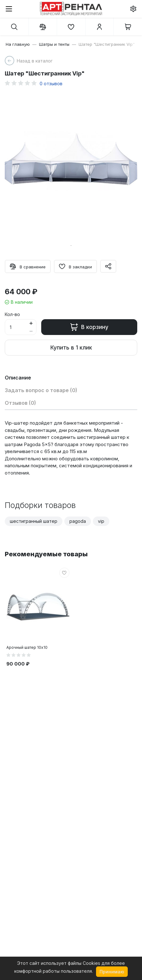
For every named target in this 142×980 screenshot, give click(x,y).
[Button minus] (31, 331)
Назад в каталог (35, 61)
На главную (18, 44)
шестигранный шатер (34, 521)
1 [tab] (71, 246)
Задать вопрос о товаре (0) (41, 390)
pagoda (78, 521)
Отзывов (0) (20, 403)
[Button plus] (31, 323)
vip (101, 521)
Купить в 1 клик (71, 348)
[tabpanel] (71, 165)
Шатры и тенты (54, 44)
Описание (18, 378)
